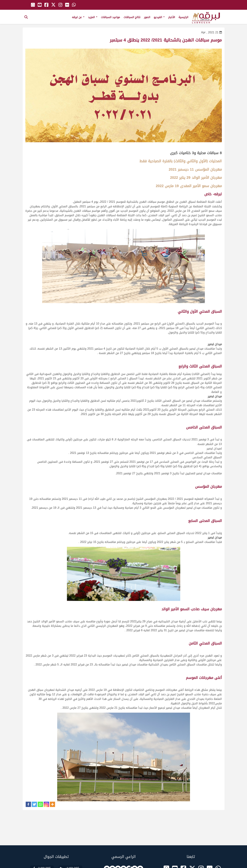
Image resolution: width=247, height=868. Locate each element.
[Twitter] (34, 804)
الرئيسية (183, 17)
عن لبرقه (78, 17)
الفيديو (159, 17)
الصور (147, 17)
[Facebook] (28, 804)
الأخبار (172, 17)
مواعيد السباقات (110, 17)
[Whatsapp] (40, 804)
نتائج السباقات (132, 17)
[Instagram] (46, 804)
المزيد (93, 17)
